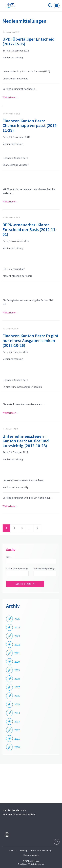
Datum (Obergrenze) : (44, 569)
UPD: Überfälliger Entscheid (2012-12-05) (29, 41)
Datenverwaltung (31, 855)
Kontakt (13, 850)
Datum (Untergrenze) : (17, 569)
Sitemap (24, 850)
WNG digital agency (36, 864)
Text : (9, 557)
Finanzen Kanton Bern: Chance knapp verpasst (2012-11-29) (30, 125)
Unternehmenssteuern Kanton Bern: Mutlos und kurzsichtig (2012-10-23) (26, 441)
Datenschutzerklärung (41, 850)
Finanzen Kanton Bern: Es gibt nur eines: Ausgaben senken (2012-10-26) (30, 340)
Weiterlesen (9, 97)
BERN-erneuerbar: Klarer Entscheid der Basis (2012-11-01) (30, 229)
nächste (37, 529)
